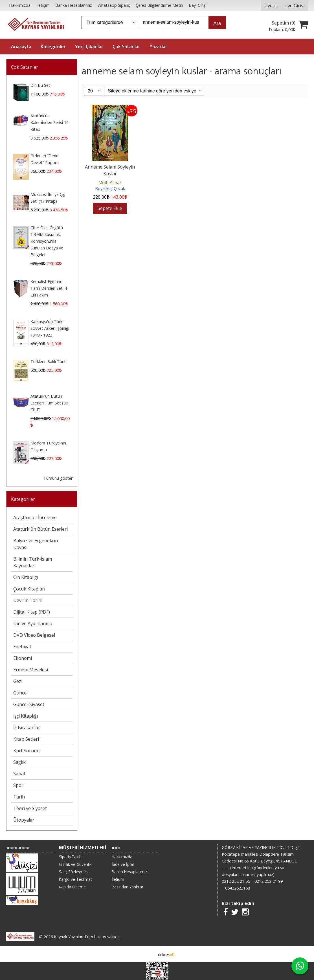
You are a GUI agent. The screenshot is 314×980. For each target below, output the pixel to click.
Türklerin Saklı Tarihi (49, 361)
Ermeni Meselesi (31, 670)
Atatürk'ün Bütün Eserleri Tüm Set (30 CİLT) (49, 403)
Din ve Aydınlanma (33, 623)
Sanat (19, 774)
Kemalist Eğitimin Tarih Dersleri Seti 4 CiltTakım (49, 288)
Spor (18, 785)
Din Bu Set (40, 85)
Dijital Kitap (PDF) (32, 612)
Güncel (20, 693)
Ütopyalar (24, 820)
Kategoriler (23, 499)
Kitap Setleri (26, 739)
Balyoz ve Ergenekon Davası (36, 544)
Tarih (19, 797)
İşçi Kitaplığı (26, 716)
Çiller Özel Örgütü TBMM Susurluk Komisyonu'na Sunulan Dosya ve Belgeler (47, 241)
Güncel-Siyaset (29, 704)
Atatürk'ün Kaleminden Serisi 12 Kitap (50, 122)
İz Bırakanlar (27, 727)
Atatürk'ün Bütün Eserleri (40, 529)
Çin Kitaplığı (26, 577)
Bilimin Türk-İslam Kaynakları (33, 562)
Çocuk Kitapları (29, 589)
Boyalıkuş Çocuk (110, 188)
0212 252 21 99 (269, 881)
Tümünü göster (58, 478)
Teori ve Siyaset (30, 808)
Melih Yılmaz (110, 182)
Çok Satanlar (25, 67)
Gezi (18, 681)
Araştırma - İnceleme (35, 517)
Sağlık (19, 762)
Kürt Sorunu (26, 751)
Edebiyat (22, 647)
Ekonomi (23, 658)
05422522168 (238, 888)
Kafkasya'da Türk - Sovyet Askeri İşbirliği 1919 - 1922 (50, 328)
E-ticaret (148, 954)
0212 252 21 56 (236, 881)
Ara (217, 23)
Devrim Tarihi (28, 600)
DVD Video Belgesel (34, 635)
